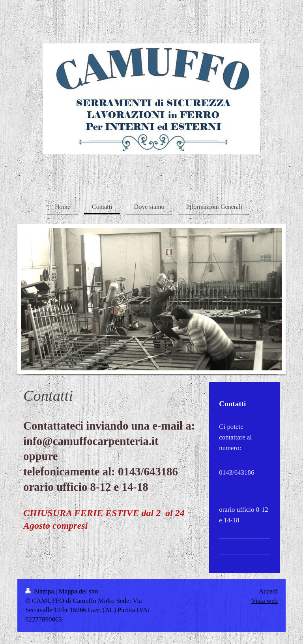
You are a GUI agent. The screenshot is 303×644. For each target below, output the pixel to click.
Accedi (268, 591)
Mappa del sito (79, 591)
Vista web (265, 601)
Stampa (40, 591)
